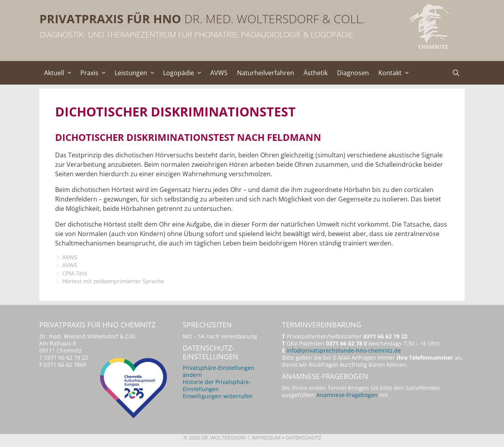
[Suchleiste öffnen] (456, 73)
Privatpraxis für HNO (110, 19)
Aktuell (60, 73)
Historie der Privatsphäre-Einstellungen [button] (217, 385)
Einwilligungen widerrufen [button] (218, 396)
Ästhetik (316, 73)
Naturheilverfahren (266, 73)
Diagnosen (353, 73)
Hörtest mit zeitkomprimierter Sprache (113, 281)
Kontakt (396, 73)
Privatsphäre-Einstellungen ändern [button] (219, 371)
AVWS (219, 73)
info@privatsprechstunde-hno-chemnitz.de (344, 350)
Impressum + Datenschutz (286, 438)
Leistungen (137, 73)
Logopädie (184, 73)
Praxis (95, 73)
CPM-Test (75, 273)
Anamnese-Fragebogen (347, 395)
